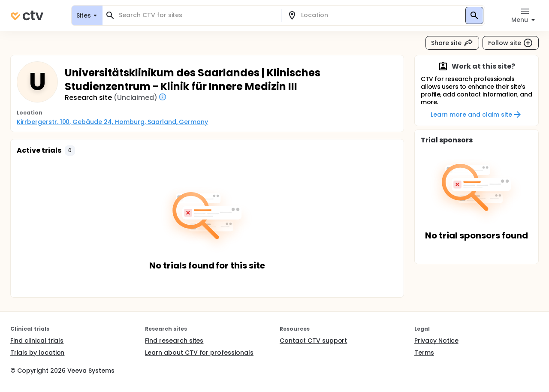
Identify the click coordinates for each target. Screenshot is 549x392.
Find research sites (174, 341)
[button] (70, 151)
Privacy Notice (436, 341)
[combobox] (197, 15)
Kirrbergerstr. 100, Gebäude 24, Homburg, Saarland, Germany (112, 122)
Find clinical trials (37, 341)
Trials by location (37, 353)
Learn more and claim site (476, 115)
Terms (424, 353)
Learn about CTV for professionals (199, 353)
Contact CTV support (313, 341)
